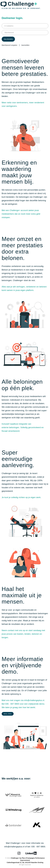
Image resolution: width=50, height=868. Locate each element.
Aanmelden (25, 45)
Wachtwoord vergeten (9, 45)
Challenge (23, 4)
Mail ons (8, 714)
